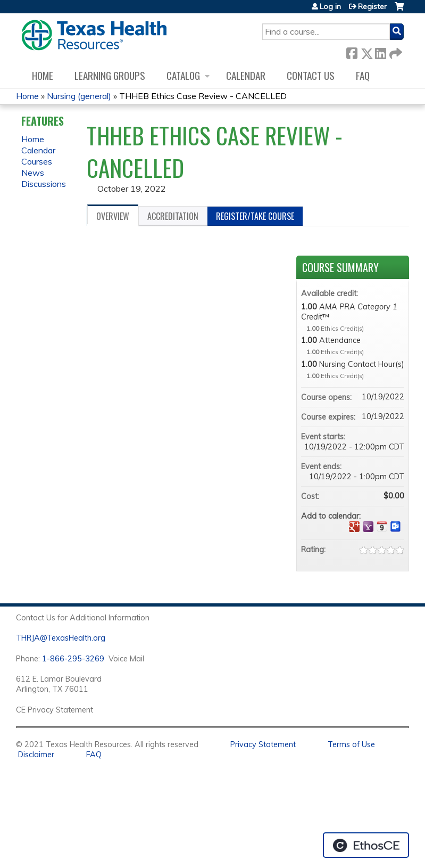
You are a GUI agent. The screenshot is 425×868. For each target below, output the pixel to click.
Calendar (246, 75)
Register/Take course (255, 216)
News (33, 173)
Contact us (311, 75)
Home (43, 75)
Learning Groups (110, 75)
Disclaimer (36, 755)
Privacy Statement (263, 744)
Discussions (44, 184)
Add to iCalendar (382, 526)
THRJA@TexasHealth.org (61, 638)
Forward (395, 51)
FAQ (363, 75)
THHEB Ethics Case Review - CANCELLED (203, 96)
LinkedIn (380, 51)
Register (372, 6)
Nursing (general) (79, 96)
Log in (330, 6)
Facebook (352, 51)
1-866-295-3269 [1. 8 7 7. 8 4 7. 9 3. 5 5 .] (73, 659)
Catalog (183, 75)
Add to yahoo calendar (368, 527)
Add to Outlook (396, 527)
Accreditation (173, 216)
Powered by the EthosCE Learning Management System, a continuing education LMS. (366, 845)
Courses (37, 161)
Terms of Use (351, 744)
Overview (113, 216)
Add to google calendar (354, 527)
